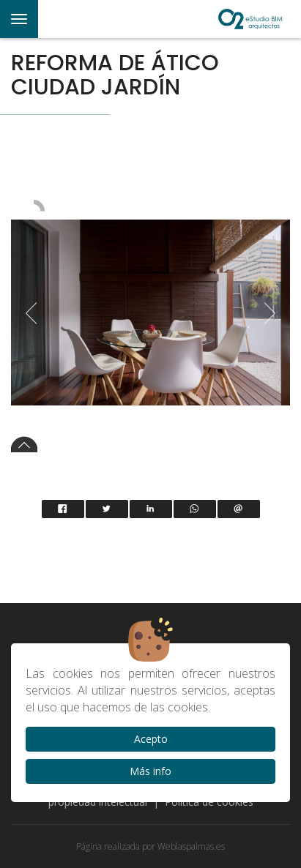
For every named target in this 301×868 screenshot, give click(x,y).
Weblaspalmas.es (191, 846)
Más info (150, 771)
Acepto (151, 739)
